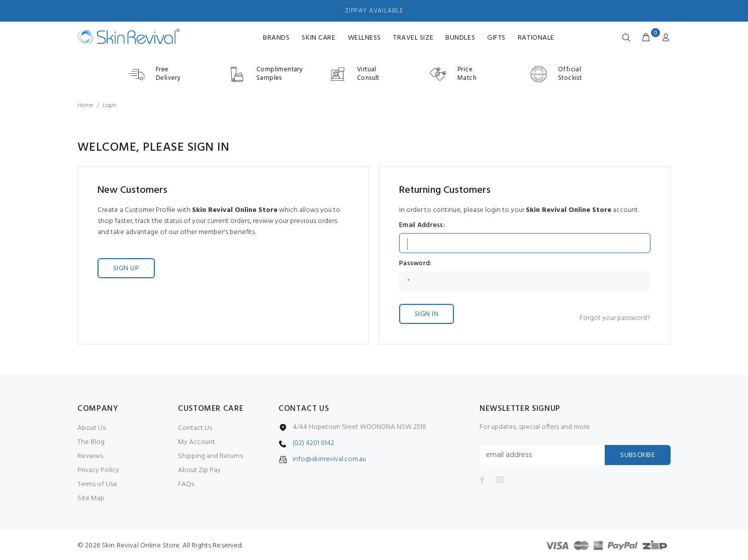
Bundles (460, 38)
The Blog (91, 442)
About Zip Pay (199, 470)
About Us (91, 428)
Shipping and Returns (210, 456)
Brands (276, 38)
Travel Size (413, 38)
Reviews (90, 456)
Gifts (496, 38)
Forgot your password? (615, 318)
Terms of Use (97, 484)
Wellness (364, 38)
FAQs (186, 484)
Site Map (91, 498)
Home (85, 105)
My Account (197, 442)
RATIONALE (536, 38)
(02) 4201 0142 (313, 443)
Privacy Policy (98, 470)
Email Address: (422, 226)
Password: (415, 264)
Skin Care (318, 38)
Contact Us (195, 428)
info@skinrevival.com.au (329, 460)
